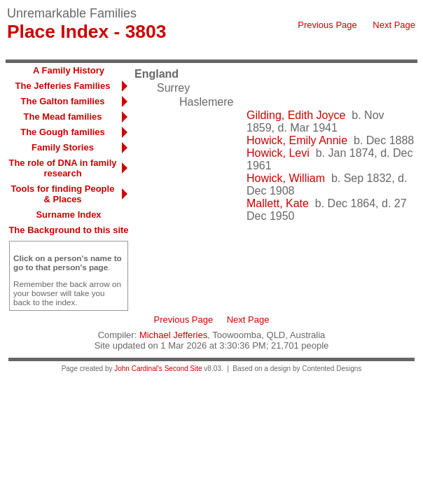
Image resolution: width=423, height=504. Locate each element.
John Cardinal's (138, 369)
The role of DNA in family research (62, 168)
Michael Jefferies (173, 335)
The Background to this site (68, 230)
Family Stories (63, 147)
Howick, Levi (278, 153)
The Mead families (63, 117)
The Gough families (63, 132)
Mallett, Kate (278, 203)
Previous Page (327, 25)
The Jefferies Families (63, 86)
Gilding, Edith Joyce (296, 115)
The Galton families (63, 101)
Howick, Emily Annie (297, 140)
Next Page (394, 25)
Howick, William (286, 178)
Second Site (183, 369)
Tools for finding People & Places (63, 194)
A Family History (69, 70)
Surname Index (68, 215)
